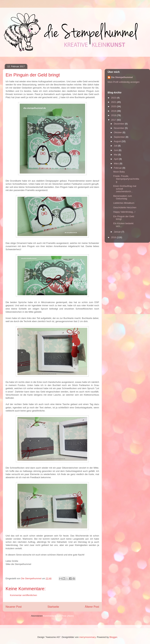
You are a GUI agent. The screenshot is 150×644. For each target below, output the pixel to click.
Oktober (118, 132)
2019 (114, 111)
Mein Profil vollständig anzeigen (124, 82)
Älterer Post (92, 607)
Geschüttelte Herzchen (125, 207)
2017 (114, 120)
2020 (114, 106)
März (117, 163)
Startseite (53, 607)
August (118, 141)
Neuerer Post (14, 607)
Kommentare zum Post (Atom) (59, 616)
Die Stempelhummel (122, 77)
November (119, 128)
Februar (118, 168)
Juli (116, 146)
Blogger (113, 637)
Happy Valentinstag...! (124, 212)
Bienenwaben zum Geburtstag (123, 197)
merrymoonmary (87, 637)
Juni (116, 150)
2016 (114, 237)
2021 (114, 102)
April (117, 159)
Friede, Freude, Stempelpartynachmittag (126, 179)
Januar (118, 232)
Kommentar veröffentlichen (23, 595)
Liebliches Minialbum (124, 203)
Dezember (119, 124)
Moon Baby (119, 172)
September (120, 137)
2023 (114, 98)
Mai (116, 155)
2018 (114, 115)
